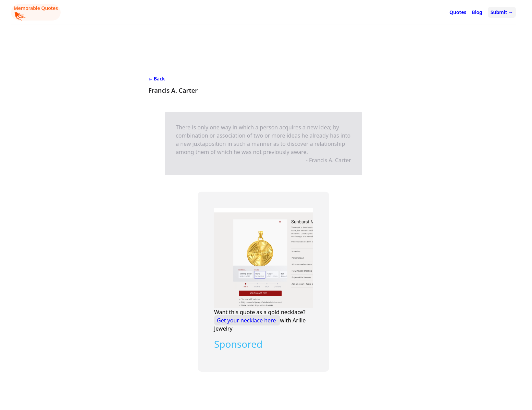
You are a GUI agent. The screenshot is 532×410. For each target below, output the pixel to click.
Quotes (458, 12)
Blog (477, 12)
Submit (502, 12)
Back (157, 79)
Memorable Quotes (36, 13)
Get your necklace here (247, 320)
